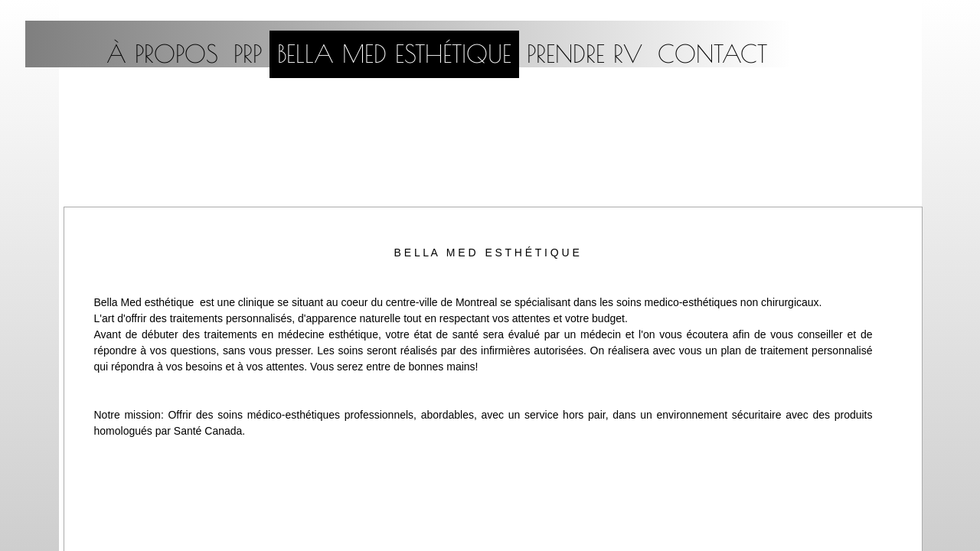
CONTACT (712, 54)
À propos (162, 54)
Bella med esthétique (394, 54)
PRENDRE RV (585, 54)
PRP (248, 54)
